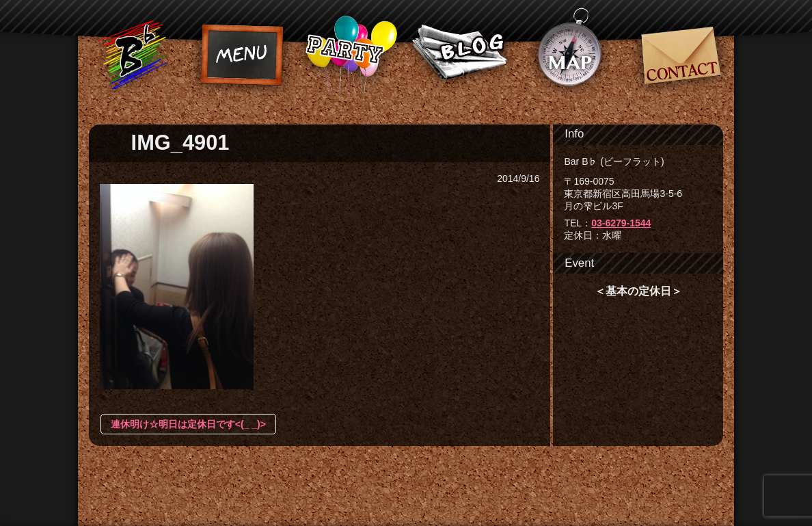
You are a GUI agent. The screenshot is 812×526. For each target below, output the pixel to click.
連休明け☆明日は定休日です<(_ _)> (188, 424)
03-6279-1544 (621, 223)
